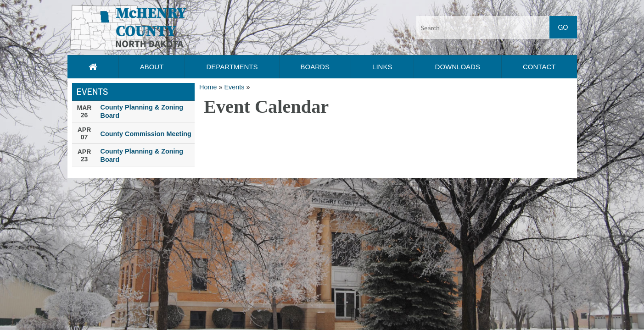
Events (234, 87)
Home (208, 87)
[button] (128, 27)
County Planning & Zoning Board (142, 111)
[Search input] (497, 27)
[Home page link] (93, 67)
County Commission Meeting (146, 134)
